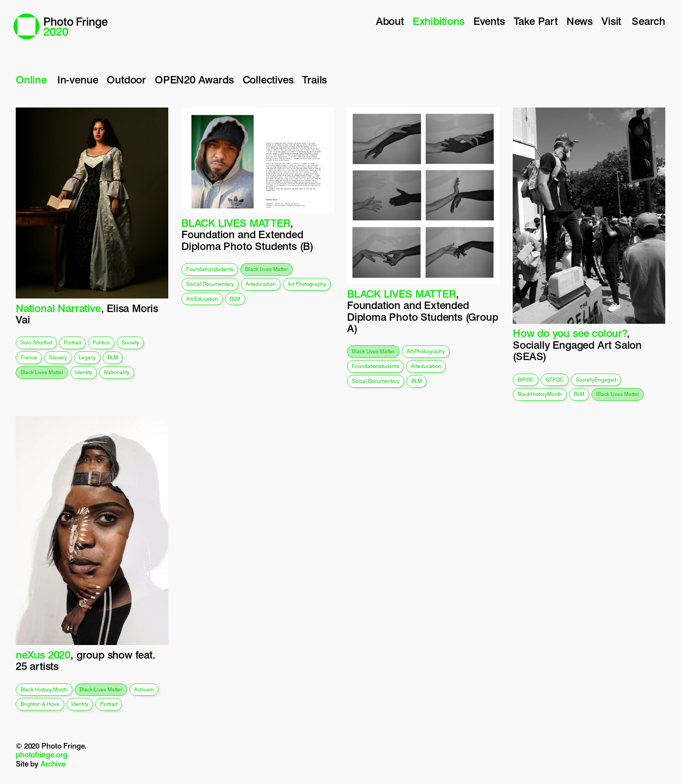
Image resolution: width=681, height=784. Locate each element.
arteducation (261, 284)
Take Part (536, 21)
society (130, 342)
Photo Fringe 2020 (61, 26)
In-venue (78, 80)
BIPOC (526, 380)
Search (648, 21)
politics (101, 342)
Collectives (268, 80)
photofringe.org (42, 755)
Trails (314, 80)
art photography (307, 284)
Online (31, 80)
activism (144, 689)
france (29, 357)
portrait (72, 342)
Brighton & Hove (40, 704)
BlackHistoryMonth (540, 394)
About (390, 21)
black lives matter (42, 372)
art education (202, 299)
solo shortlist (36, 342)
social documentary (210, 284)
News (580, 21)
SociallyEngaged (596, 380)
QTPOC (555, 380)
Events (489, 21)
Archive (53, 764)
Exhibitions (439, 21)
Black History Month (44, 689)
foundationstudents (210, 269)
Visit (611, 21)
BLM (113, 357)
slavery (58, 357)
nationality (117, 372)
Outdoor (126, 80)
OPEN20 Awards (194, 80)
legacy (87, 357)
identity (84, 372)
